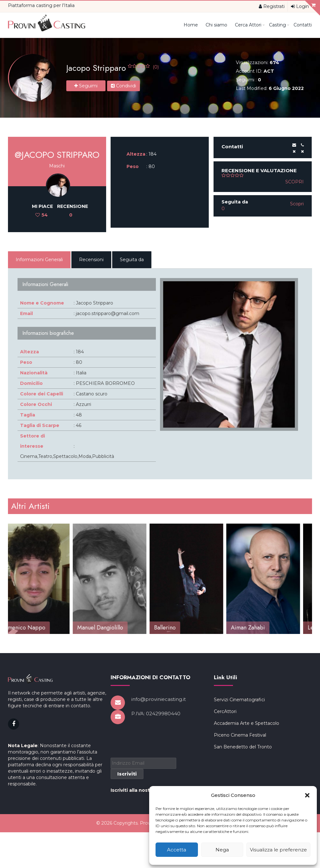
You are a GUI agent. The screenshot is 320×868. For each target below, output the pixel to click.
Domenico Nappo (35, 628)
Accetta (177, 850)
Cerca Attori (250, 25)
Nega (222, 850)
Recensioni (91, 260)
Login (300, 6)
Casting (279, 25)
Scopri (295, 182)
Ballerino (177, 628)
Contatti (303, 25)
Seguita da (132, 260)
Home (191, 25)
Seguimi (86, 86)
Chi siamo (216, 25)
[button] (307, 795)
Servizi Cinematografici (239, 775)
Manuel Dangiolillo (112, 628)
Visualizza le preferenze (278, 850)
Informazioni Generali (39, 260)
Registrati (272, 6)
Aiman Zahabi (260, 628)
